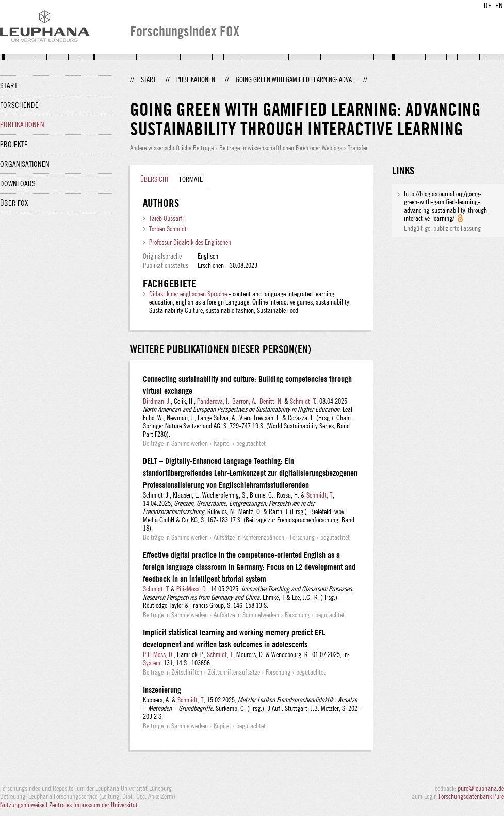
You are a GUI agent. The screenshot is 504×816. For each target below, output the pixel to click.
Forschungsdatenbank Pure (471, 796)
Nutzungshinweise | (25, 805)
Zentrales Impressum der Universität (93, 805)
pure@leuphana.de (481, 788)
